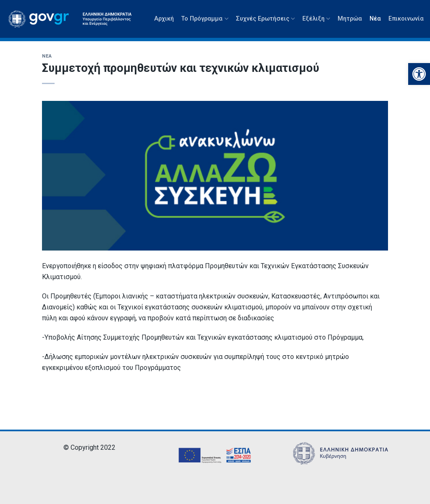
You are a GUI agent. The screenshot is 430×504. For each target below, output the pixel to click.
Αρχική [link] (164, 19)
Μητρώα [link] (350, 19)
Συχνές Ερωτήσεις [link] (265, 19)
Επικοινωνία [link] (406, 19)
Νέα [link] (375, 19)
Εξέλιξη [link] (316, 19)
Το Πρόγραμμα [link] (205, 19)
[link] (419, 74)
